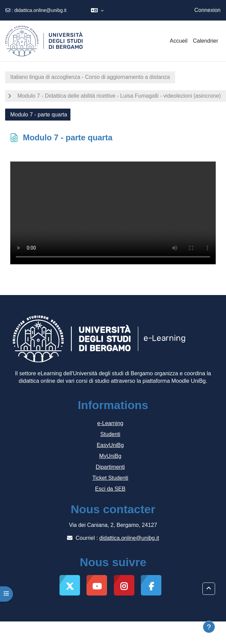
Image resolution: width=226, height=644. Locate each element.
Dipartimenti (110, 467)
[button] (97, 10)
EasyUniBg (110, 445)
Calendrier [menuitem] (205, 41)
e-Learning (110, 423)
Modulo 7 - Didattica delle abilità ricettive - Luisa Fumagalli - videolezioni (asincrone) (119, 96)
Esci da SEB (110, 489)
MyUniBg (110, 456)
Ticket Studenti (110, 478)
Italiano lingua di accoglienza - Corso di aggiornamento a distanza (90, 77)
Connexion (208, 10)
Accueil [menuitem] (179, 41)
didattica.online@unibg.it (41, 10)
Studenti (110, 434)
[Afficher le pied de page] (209, 627)
